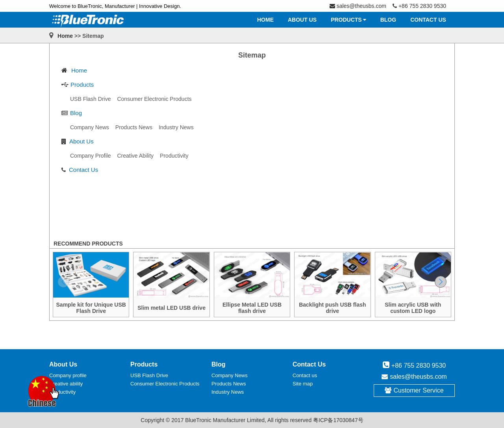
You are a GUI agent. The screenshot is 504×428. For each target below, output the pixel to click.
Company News (230, 375)
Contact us (305, 375)
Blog (76, 113)
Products (82, 85)
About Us (82, 141)
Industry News (228, 392)
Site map (303, 384)
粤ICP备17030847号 (338, 420)
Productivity (62, 392)
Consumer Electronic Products (165, 384)
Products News (229, 384)
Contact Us (83, 170)
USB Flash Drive (149, 375)
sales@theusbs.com (418, 377)
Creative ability (66, 384)
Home (65, 36)
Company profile (68, 375)
